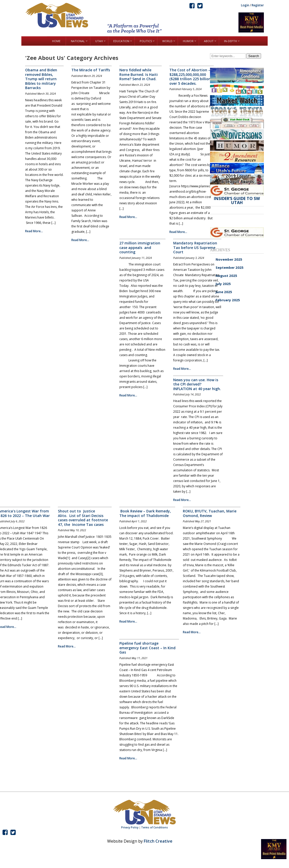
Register (258, 5)
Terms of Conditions (155, 827)
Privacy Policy (130, 827)
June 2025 (224, 292)
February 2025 (228, 300)
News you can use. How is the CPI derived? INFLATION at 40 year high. (197, 384)
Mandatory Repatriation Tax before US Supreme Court (195, 247)
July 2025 (223, 284)
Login (245, 5)
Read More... (34, 231)
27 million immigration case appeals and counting (140, 247)
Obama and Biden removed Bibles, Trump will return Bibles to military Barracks (41, 79)
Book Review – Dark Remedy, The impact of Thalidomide (145, 513)
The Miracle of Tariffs (91, 70)
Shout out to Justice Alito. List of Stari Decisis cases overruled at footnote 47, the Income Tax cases (83, 518)
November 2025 (229, 259)
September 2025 (230, 268)
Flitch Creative (158, 841)
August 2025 (226, 276)
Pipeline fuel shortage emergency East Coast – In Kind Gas (147, 648)
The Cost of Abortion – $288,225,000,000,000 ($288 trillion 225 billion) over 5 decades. (191, 77)
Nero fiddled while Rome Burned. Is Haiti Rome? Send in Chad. (139, 74)
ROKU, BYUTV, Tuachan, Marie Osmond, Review (210, 513)
